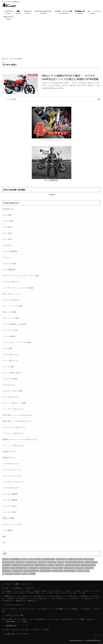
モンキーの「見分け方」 (12, 300)
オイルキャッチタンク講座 (12, 391)
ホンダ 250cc (7, 227)
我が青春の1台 (80, 12)
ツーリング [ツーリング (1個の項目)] (17, 565)
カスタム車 (7, 245)
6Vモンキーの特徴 (9, 312)
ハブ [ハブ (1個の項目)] (51, 565)
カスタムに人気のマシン (12, 282)
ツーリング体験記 (9, 336)
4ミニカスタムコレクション (52, 140)
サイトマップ (8, 18)
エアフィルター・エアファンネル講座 (17, 342)
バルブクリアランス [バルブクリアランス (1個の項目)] (73, 565)
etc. (4, 542)
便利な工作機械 (8, 518)
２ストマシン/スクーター (43, 12)
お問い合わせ (11, 634)
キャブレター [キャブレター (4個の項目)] (31, 562)
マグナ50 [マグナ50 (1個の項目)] (79, 568)
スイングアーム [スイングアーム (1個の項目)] (91, 562)
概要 (18, 12)
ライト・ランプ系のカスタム (13, 445)
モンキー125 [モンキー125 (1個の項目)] (17, 571)
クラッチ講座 (8, 348)
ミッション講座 (8, 367)
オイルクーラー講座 (10, 379)
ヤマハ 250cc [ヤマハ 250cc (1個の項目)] (46, 571)
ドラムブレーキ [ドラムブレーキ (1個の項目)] (41, 565)
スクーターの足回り (10, 506)
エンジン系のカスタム (11, 360)
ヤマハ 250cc (7, 233)
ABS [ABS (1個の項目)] (24, 559)
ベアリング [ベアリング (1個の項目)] (33, 568)
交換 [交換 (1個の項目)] (86, 571)
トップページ (8, 12)
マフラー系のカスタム (11, 354)
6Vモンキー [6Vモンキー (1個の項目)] (15, 559)
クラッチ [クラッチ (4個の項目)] (42, 562)
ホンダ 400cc (7, 215)
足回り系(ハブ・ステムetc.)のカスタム (17, 421)
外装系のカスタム (9, 451)
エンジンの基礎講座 (10, 251)
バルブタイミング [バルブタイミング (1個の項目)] (88, 565)
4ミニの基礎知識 (9, 269)
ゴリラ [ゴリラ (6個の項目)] (61, 562)
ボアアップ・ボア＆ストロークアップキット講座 (21, 276)
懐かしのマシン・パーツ (12, 294)
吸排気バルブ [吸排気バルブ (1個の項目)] (8, 574)
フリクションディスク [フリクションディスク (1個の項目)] (19, 568)
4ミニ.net (84, 640)
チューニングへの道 (10, 330)
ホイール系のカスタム (11, 397)
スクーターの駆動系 (10, 494)
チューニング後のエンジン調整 (14, 403)
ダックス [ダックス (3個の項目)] (7, 565)
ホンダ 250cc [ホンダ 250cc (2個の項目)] (45, 568)
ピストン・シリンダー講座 (12, 306)
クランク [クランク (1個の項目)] (52, 562)
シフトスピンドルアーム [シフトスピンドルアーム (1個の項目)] (74, 562)
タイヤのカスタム (9, 385)
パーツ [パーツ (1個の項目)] (6, 568)
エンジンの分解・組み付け (12, 373)
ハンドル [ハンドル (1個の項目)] (59, 565)
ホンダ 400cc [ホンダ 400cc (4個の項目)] (57, 568)
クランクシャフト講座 (11, 318)
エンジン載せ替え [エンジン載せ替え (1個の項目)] (76, 559)
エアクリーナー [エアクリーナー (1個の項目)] (49, 559)
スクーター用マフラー (11, 488)
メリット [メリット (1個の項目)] (7, 571)
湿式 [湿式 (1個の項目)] (24, 574)
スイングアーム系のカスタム (13, 409)
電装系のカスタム (9, 458)
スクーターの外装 (9, 512)
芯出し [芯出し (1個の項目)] (32, 574)
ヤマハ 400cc (7, 239)
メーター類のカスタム (11, 464)
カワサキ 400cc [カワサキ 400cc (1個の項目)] (9, 562)
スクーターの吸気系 (10, 500)
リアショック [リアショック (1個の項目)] (70, 571)
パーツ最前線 (8, 530)
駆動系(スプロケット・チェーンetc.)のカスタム (20, 439)
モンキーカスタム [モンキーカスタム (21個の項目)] (31, 571)
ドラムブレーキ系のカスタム (13, 433)
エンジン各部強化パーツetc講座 (15, 324)
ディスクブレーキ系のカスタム (14, 427)
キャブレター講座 (9, 263)
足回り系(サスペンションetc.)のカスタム (18, 415)
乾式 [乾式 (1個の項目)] (80, 571)
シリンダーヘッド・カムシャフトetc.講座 (18, 288)
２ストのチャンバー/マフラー (14, 482)
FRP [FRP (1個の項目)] (30, 559)
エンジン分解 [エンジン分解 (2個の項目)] (62, 559)
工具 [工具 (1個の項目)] (18, 574)
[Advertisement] (51, 39)
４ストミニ (28, 12)
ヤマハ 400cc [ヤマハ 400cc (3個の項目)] (58, 571)
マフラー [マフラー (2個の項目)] (89, 568)
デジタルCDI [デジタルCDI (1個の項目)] (28, 565)
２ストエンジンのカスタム (12, 476)
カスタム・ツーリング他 (63, 12)
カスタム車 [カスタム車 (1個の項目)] (89, 559)
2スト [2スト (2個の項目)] (6, 559)
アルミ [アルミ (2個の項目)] (38, 559)
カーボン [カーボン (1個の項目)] (20, 562)
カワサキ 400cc (8, 221)
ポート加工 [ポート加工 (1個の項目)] (69, 568)
